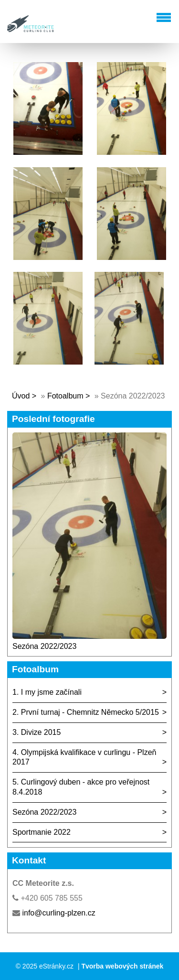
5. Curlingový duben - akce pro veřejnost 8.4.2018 (81, 787)
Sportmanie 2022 (42, 832)
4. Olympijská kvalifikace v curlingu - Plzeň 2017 (84, 757)
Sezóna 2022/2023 (44, 646)
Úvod (21, 396)
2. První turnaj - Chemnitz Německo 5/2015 (86, 712)
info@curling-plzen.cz (58, 913)
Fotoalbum (65, 396)
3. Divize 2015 (37, 732)
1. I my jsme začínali (47, 692)
